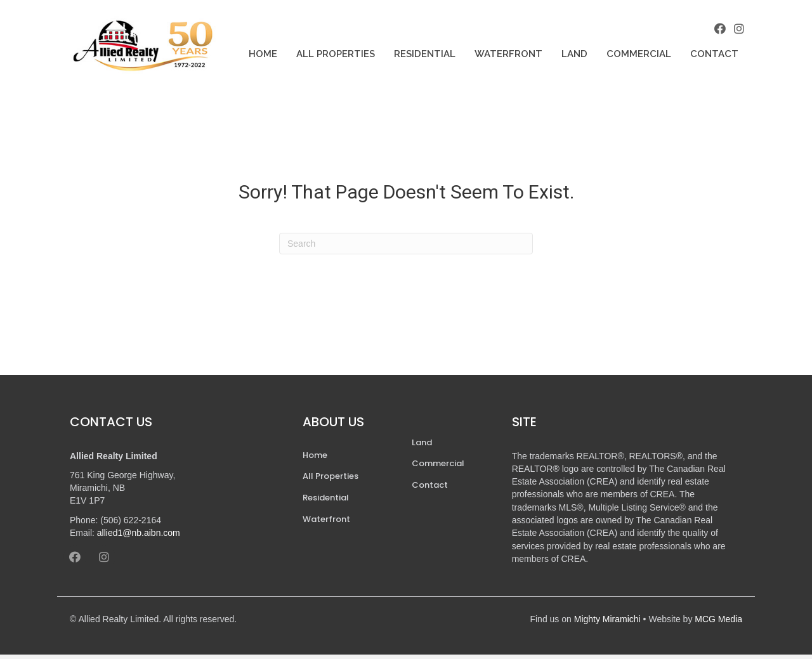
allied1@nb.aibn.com (139, 537)
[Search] (406, 248)
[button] (717, 31)
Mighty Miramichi (607, 623)
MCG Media (718, 623)
